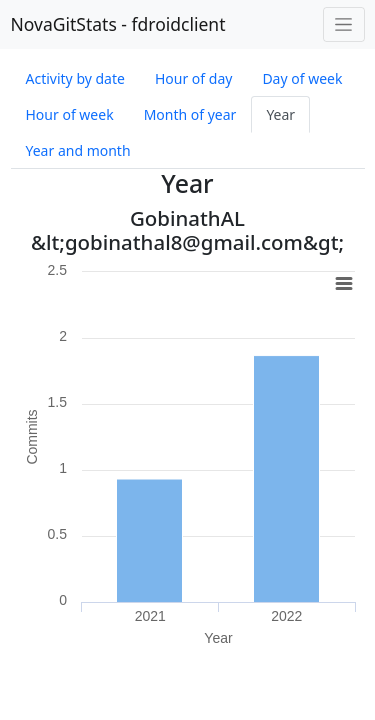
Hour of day (193, 78)
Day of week (302, 78)
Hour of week (70, 114)
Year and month (78, 150)
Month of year (190, 114)
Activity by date (75, 78)
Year (280, 114)
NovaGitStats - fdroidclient (118, 24)
